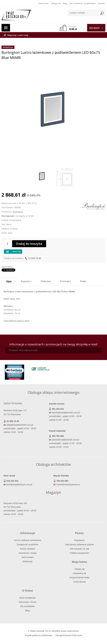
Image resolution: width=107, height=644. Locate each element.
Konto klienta (79, 582)
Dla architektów (27, 606)
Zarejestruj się (80, 573)
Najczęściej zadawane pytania (80, 544)
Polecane (46, 281)
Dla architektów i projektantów (82, 3)
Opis (9, 281)
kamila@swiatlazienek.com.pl (66, 413)
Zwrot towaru (28, 557)
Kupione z (26, 281)
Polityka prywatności (79, 553)
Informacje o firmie (28, 602)
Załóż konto (43, 3)
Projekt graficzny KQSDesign (39, 635)
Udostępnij (7, 267)
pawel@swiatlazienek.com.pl (65, 440)
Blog (65, 3)
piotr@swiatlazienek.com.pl (19, 485)
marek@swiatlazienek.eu (68, 485)
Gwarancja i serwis (28, 553)
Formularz (65, 281)
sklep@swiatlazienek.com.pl (20, 425)
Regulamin (79, 540)
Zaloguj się (56, 3)
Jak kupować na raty (80, 549)
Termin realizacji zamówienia (27, 540)
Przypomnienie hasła (80, 578)
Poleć (83, 281)
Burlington (18, 212)
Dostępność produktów (27, 544)
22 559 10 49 (35, 258)
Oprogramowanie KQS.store (69, 635)
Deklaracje (27, 561)
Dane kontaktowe (27, 598)
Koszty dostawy (28, 549)
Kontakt (101, 3)
